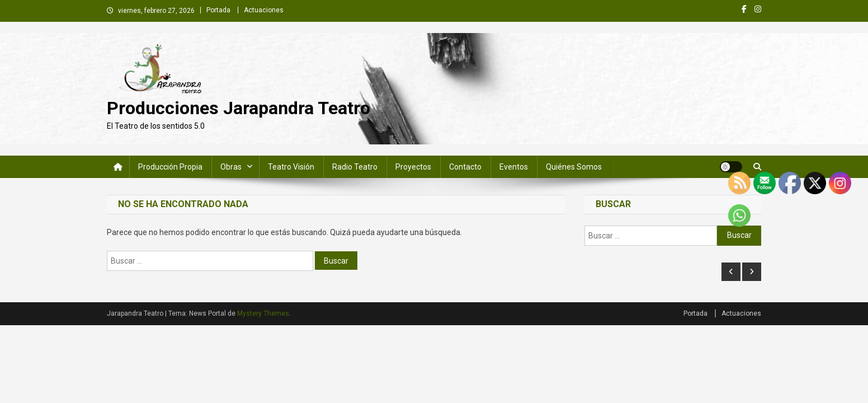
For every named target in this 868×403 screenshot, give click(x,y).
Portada (218, 10)
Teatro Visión (291, 167)
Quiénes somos (574, 167)
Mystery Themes (263, 313)
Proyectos (413, 167)
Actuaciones (264, 10)
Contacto (465, 167)
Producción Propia (170, 167)
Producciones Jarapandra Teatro (239, 108)
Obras (231, 167)
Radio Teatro (355, 167)
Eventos (514, 167)
